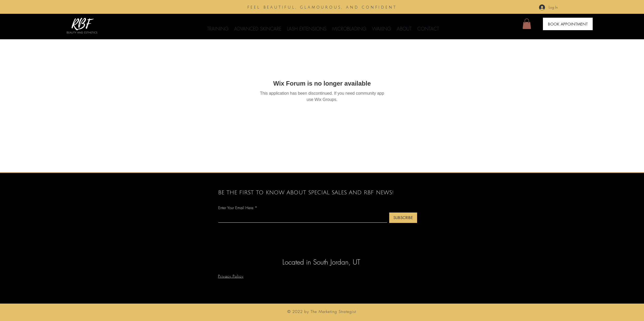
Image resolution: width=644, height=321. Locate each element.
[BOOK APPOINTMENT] (568, 24)
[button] (258, 26)
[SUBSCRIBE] (403, 218)
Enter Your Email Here (236, 208)
